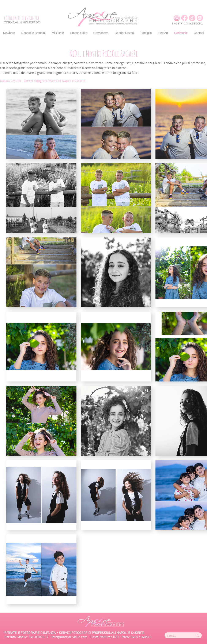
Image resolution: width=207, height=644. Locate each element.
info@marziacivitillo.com (69, 637)
